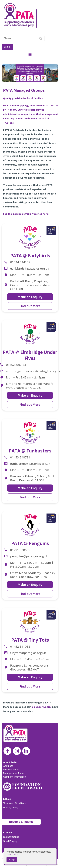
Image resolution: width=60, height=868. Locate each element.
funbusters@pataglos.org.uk (30, 464)
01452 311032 (20, 646)
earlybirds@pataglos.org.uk (30, 268)
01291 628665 (20, 550)
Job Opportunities (41, 707)
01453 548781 (20, 457)
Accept (12, 860)
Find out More (30, 306)
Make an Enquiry (30, 297)
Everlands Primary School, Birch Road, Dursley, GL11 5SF (33, 478)
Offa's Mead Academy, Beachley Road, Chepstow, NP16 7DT (33, 575)
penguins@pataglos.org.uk (29, 556)
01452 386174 (16, 365)
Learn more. (12, 854)
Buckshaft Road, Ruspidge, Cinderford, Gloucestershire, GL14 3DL (30, 285)
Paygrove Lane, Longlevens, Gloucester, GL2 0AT (30, 667)
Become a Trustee (21, 822)
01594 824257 (20, 262)
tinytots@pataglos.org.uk (28, 653)
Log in (7, 47)
